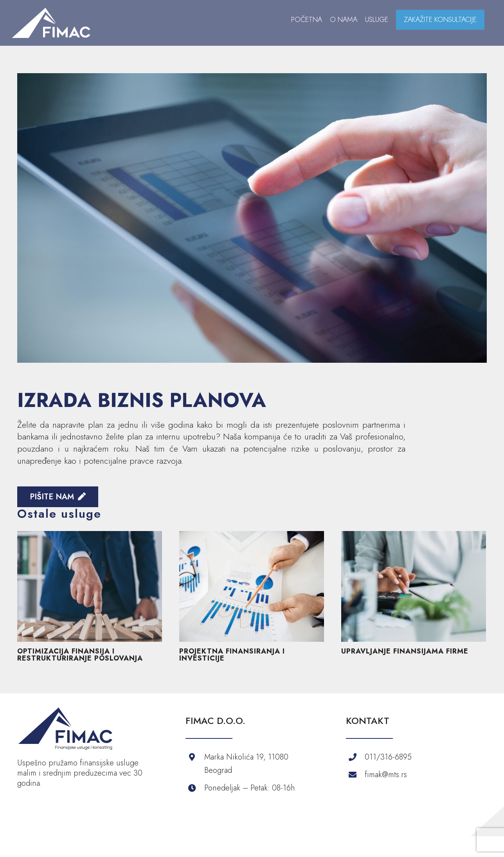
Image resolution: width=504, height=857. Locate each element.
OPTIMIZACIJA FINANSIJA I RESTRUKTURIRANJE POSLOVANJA (80, 655)
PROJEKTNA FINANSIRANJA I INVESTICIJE (232, 655)
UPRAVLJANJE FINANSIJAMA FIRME (405, 651)
